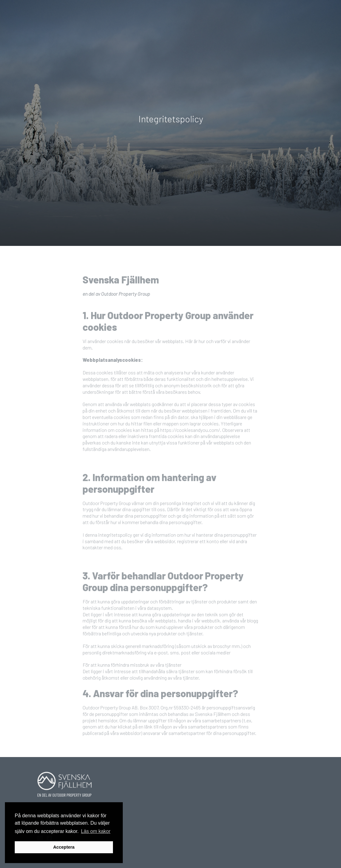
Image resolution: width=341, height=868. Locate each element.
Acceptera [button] (64, 847)
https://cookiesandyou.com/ (190, 441)
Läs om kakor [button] (96, 831)
